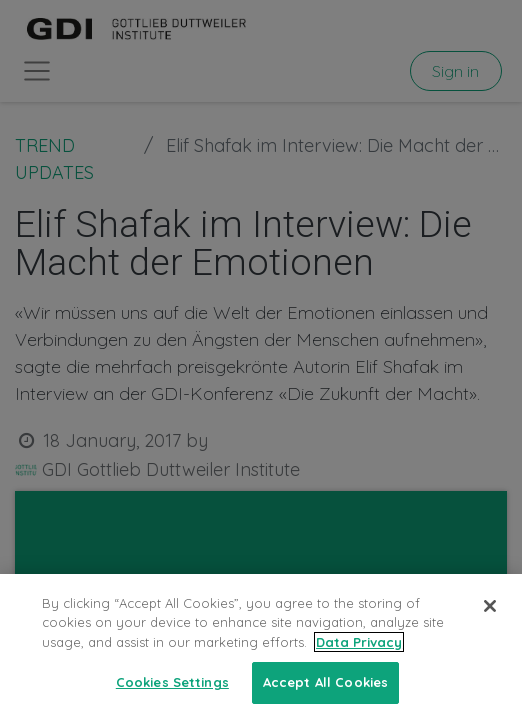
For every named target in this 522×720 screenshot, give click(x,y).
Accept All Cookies (325, 682)
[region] (261, 647)
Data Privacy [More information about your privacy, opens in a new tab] (359, 642)
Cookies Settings (172, 682)
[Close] (490, 606)
